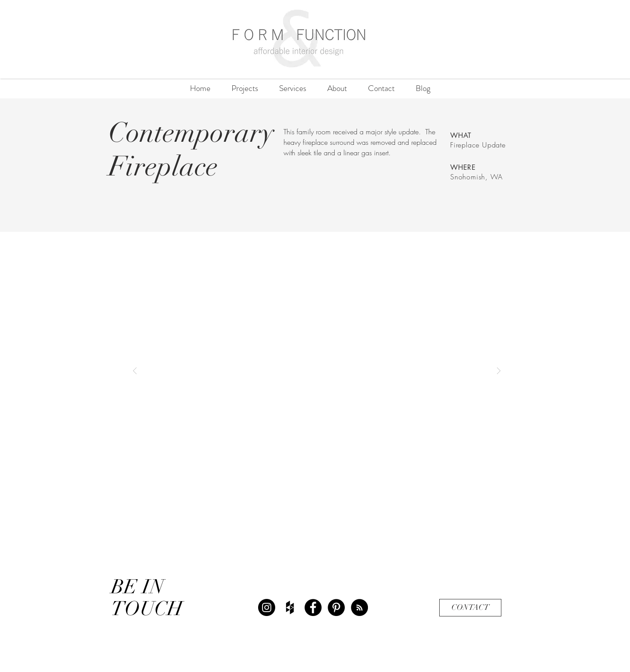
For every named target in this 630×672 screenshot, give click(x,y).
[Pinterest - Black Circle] (336, 607)
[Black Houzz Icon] (290, 607)
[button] (317, 370)
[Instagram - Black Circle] (267, 607)
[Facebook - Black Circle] (313, 607)
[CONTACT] (470, 608)
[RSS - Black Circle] (359, 607)
